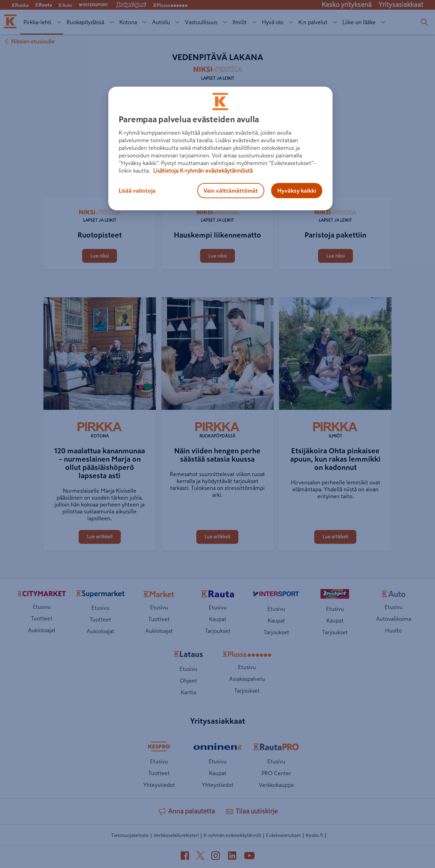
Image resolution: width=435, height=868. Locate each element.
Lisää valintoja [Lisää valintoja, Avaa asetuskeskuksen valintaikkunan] (137, 191)
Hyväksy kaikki (297, 191)
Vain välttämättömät (231, 191)
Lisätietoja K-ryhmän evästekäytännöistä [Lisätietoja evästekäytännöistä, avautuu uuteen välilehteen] (202, 171)
